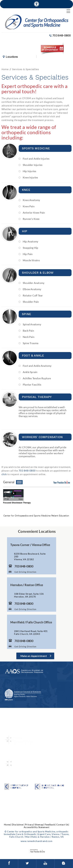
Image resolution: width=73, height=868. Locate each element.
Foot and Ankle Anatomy (37, 366)
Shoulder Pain (31, 302)
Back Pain (28, 331)
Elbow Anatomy (32, 289)
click (4, 474)
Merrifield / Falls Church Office (31, 622)
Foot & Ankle (33, 355)
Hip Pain (28, 254)
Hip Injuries (29, 171)
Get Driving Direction (25, 572)
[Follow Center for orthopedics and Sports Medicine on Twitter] (27, 864)
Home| (8, 825)
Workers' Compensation (42, 437)
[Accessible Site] (36, 4)
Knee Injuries (30, 177)
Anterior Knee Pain (34, 213)
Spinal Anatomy (32, 324)
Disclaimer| (18, 825)
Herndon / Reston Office (27, 585)
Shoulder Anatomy (34, 283)
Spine (27, 314)
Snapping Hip (30, 248)
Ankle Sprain (30, 372)
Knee (26, 190)
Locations (12, 57)
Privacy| (30, 825)
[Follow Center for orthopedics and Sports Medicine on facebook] (9, 864)
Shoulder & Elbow (38, 273)
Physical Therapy (37, 397)
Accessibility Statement (37, 827)
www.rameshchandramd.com (37, 841)
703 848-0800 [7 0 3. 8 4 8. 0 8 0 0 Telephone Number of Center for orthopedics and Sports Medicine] (62, 35)
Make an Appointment (34, 656)
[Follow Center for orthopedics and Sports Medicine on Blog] (64, 864)
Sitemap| (39, 825)
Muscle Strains (31, 260)
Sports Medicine (36, 148)
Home (5, 69)
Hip (25, 231)
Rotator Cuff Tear (33, 295)
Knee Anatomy (31, 200)
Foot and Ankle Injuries (36, 159)
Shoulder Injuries (33, 165)
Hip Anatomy (30, 241)
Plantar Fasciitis (32, 384)
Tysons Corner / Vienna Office (30, 545)
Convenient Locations (37, 531)
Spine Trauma (31, 343)
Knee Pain (29, 206)
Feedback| (50, 825)
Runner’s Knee (31, 219)
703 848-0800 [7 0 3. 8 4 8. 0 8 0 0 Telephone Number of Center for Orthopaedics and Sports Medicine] (27, 471)
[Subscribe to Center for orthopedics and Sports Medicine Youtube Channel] (45, 864)
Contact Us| (63, 825)
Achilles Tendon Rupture (37, 378)
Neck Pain (29, 337)
